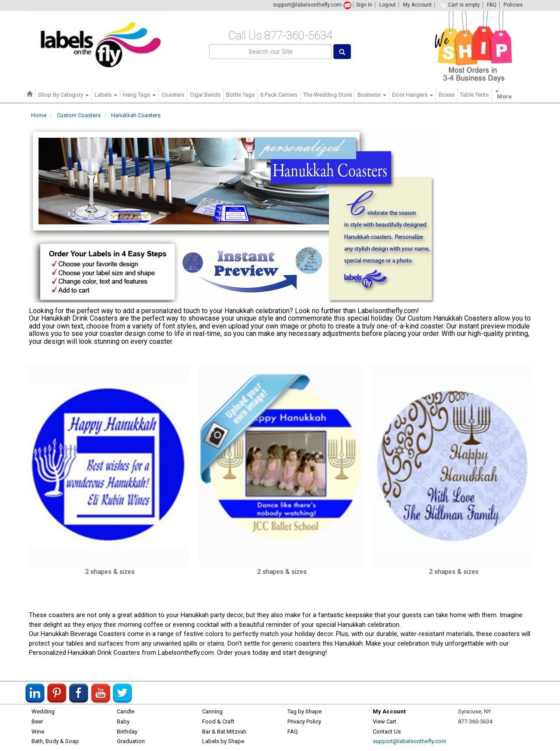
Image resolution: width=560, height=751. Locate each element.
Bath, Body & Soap (55, 741)
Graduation (131, 741)
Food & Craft (218, 721)
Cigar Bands (205, 95)
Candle (126, 711)
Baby (123, 721)
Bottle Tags (240, 95)
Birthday (127, 732)
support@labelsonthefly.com (307, 5)
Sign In (364, 5)
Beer (37, 721)
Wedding (43, 711)
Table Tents (474, 95)
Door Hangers (413, 95)
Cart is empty (460, 5)
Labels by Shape (223, 741)
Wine (38, 732)
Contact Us (387, 732)
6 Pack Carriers (279, 95)
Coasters (173, 95)
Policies (513, 5)
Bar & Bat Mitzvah (224, 732)
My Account (417, 5)
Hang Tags (139, 95)
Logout (388, 5)
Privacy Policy (304, 721)
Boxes (447, 95)
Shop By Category (63, 95)
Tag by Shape (304, 711)
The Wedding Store (327, 95)
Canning (212, 711)
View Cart (385, 721)
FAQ (492, 5)
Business (372, 95)
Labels (106, 95)
